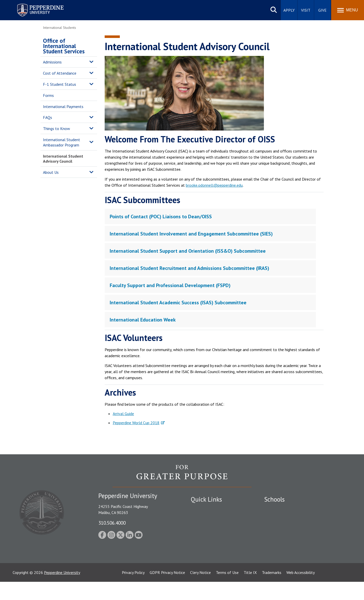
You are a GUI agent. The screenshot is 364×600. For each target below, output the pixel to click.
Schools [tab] (274, 499)
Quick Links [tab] (206, 499)
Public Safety (202, 509)
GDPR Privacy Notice (167, 591)
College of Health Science (286, 553)
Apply (289, 10)
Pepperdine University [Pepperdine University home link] (34, 5)
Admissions (52, 62)
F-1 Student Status (60, 84)
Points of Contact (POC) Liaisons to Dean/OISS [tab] (161, 217)
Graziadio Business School (286, 526)
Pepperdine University (62, 591)
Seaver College (277, 509)
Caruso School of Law (283, 518)
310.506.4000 (112, 523)
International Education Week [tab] (143, 320)
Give (322, 10)
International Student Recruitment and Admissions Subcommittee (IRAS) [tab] (189, 268)
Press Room (201, 562)
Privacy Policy (133, 591)
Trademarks (272, 591)
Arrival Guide (123, 414)
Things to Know (56, 128)
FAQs (48, 117)
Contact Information (209, 544)
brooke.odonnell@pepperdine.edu (214, 185)
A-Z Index (199, 553)
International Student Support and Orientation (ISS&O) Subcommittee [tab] (188, 251)
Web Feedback (203, 570)
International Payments (63, 106)
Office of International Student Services (64, 46)
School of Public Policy (284, 544)
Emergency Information (211, 526)
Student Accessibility (208, 518)
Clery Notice (200, 591)
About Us (51, 172)
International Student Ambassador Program (62, 142)
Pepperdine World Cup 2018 (136, 423)
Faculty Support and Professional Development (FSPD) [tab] (170, 285)
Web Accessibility (301, 591)
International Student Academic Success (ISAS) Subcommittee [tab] (178, 303)
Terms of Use (227, 591)
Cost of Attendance (60, 73)
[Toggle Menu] (348, 10)
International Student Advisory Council (63, 159)
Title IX (250, 591)
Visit (306, 10)
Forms (48, 95)
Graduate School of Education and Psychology (303, 535)
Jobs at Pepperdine (207, 535)
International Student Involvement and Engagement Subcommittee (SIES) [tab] (191, 234)
